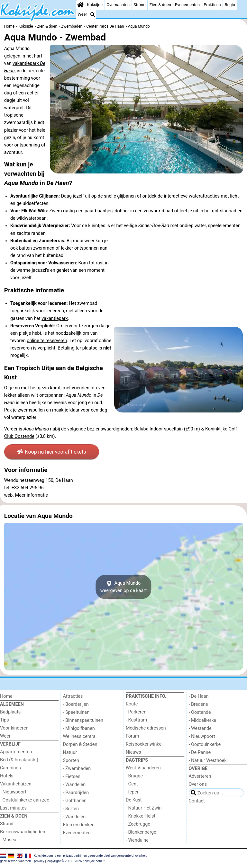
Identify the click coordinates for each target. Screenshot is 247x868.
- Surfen (71, 809)
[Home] (80, 5)
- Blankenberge (141, 832)
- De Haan (199, 696)
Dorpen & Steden (80, 744)
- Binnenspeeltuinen (83, 720)
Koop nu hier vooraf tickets (51, 452)
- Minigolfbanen (79, 728)
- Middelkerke (202, 720)
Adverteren (200, 776)
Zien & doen (160, 5)
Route (132, 704)
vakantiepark (55, 319)
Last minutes (13, 808)
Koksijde (95, 5)
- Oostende (200, 712)
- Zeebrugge (138, 824)
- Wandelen (74, 785)
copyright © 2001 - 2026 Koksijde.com (75, 861)
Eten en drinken (79, 825)
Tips (5, 720)
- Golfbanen (75, 801)
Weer (82, 14)
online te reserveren (47, 341)
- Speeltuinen (76, 712)
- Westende (200, 728)
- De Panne (200, 753)
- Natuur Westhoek (208, 761)
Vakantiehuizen (16, 784)
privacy (39, 861)
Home (6, 696)
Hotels (7, 776)
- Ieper (132, 792)
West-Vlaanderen (143, 768)
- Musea (8, 840)
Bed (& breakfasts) (19, 760)
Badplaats (10, 712)
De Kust (134, 800)
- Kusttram (136, 720)
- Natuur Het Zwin (144, 808)
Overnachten (118, 5)
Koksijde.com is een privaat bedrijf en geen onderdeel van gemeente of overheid (91, 856)
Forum (132, 736)
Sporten (71, 761)
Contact (197, 801)
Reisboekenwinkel (144, 744)
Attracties (73, 696)
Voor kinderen (14, 728)
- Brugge (134, 776)
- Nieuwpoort (13, 792)
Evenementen (187, 5)
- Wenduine (137, 840)
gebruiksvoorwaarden (15, 861)
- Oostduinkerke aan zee (25, 800)
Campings (10, 768)
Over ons (198, 784)
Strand (139, 5)
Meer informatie (32, 495)
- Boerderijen (76, 704)
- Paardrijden (76, 793)
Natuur (70, 753)
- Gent (132, 784)
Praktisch (212, 5)
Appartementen (16, 752)
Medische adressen (146, 728)
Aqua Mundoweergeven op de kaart (124, 587)
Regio (230, 5)
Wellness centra (79, 736)
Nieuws (133, 752)
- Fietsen (72, 777)
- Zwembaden (77, 769)
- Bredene (198, 704)
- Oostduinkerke (205, 744)
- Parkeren (136, 712)
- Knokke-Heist (141, 816)
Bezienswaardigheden (23, 832)
